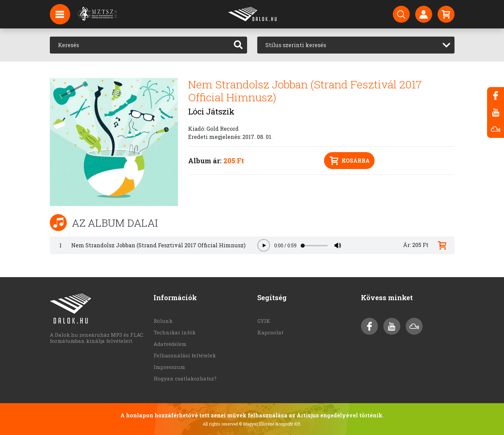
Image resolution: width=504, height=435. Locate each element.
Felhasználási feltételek (185, 355)
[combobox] (356, 45)
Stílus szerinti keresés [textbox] (296, 45)
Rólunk (163, 321)
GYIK (264, 321)
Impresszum (169, 367)
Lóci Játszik (211, 111)
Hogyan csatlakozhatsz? (185, 378)
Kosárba (350, 161)
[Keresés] (140, 45)
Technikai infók (175, 332)
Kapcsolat (270, 332)
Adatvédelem (170, 344)
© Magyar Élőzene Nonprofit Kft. (270, 424)
